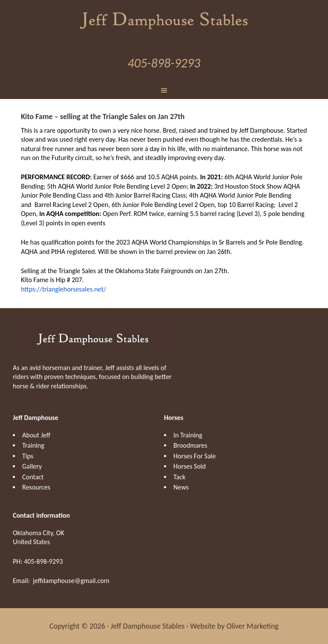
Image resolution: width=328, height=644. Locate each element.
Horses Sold (190, 466)
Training (33, 445)
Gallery (32, 466)
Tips (28, 456)
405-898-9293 (164, 63)
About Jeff (36, 435)
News (181, 487)
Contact (33, 477)
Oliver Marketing (252, 626)
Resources (36, 487)
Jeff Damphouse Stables (164, 19)
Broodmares (190, 445)
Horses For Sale (195, 456)
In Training (188, 435)
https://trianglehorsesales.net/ (64, 289)
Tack (179, 477)
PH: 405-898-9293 (38, 561)
